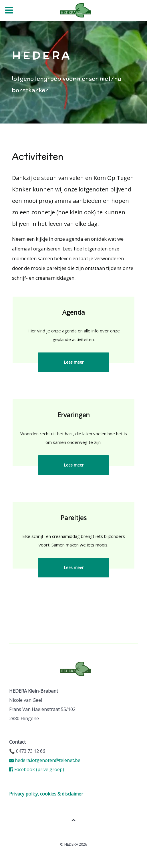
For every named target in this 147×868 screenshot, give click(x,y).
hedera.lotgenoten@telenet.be (45, 760)
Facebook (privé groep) (37, 769)
